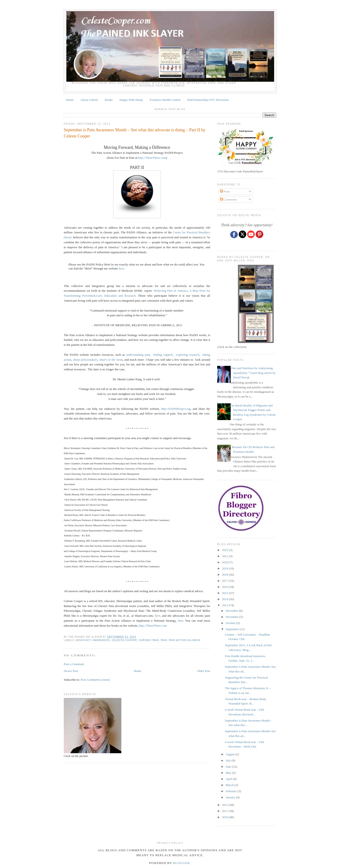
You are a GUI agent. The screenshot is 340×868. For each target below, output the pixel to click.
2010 (225, 817)
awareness (101, 640)
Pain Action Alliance (185, 640)
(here (67, 237)
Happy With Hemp (131, 100)
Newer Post (71, 671)
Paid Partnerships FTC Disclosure (208, 100)
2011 (225, 811)
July (229, 760)
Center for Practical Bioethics (191, 232)
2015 (225, 593)
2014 (225, 599)
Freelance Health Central (165, 100)
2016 (225, 587)
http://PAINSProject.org (176, 409)
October (231, 623)
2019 (225, 568)
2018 (225, 575)
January (231, 797)
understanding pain (138, 355)
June (229, 767)
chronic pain (149, 640)
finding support (163, 355)
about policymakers (85, 360)
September (233, 629)
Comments (229, 199)
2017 (225, 581)
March (230, 785)
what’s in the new (110, 360)
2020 (225, 562)
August (231, 754)
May (229, 773)
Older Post (204, 671)
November (233, 617)
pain (164, 640)
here (121, 268)
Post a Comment (74, 664)
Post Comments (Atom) (95, 680)
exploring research (187, 355)
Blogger (181, 863)
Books (109, 100)
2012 (225, 805)
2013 (225, 605)
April (229, 779)
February (232, 791)
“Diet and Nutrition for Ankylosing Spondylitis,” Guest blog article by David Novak (253, 373)
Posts (225, 191)
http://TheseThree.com (152, 158)
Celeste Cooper (124, 640)
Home (70, 100)
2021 (225, 556)
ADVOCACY (83, 640)
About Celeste (89, 100)
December (232, 611)
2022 (225, 550)
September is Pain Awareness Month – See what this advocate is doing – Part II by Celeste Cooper (135, 133)
